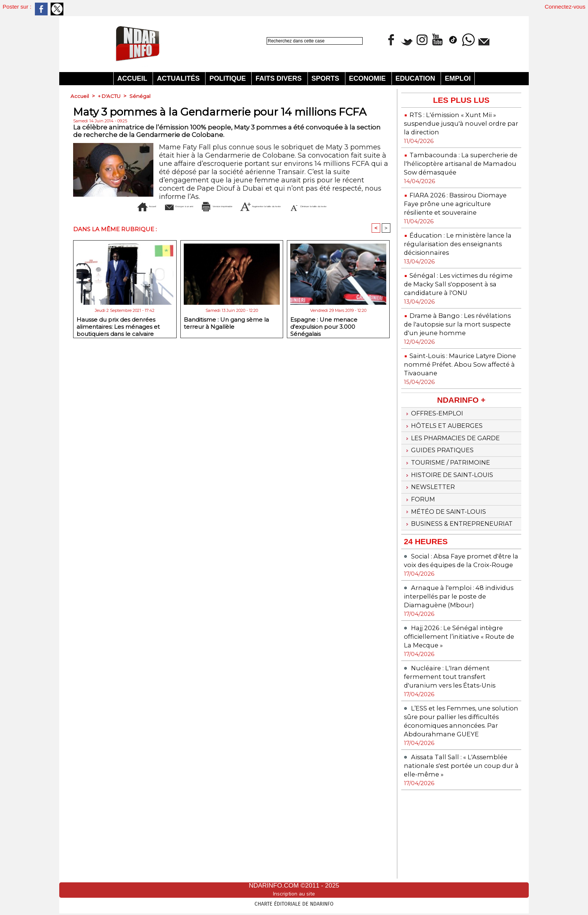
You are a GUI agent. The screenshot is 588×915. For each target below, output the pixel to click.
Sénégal (143, 96)
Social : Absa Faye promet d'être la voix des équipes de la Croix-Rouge (457, 624)
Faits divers (279, 78)
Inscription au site (294, 894)
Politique (228, 78)
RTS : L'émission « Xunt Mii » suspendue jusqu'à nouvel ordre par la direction (461, 123)
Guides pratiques (442, 491)
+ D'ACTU (111, 96)
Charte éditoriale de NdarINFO (294, 903)
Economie (368, 78)
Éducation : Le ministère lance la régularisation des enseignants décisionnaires (460, 261)
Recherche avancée (285, 49)
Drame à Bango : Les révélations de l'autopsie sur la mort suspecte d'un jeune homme (457, 354)
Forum (421, 546)
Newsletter (432, 532)
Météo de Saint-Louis (449, 560)
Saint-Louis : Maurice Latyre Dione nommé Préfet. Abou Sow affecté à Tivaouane (461, 399)
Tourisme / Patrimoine (451, 504)
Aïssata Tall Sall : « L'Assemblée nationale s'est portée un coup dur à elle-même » (452, 846)
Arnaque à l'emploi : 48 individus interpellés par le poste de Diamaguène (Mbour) (461, 664)
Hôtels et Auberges (447, 463)
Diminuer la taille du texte (244, 217)
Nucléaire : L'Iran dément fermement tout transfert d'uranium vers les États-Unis (455, 744)
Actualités (179, 78)
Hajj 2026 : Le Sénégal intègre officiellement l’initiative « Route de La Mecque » (460, 704)
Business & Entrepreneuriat (438, 578)
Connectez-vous (565, 7)
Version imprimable (246, 206)
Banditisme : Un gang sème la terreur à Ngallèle (226, 335)
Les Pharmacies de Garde (458, 477)
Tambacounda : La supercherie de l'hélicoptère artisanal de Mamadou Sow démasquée (453, 168)
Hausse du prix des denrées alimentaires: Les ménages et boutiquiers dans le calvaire (118, 337)
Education (416, 78)
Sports (326, 78)
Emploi (458, 78)
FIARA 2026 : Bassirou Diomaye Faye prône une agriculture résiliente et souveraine (448, 217)
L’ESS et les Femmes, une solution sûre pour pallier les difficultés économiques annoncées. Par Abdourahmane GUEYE (460, 793)
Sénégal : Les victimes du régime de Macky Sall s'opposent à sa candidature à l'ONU (457, 306)
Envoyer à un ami (163, 206)
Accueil (133, 78)
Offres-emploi (436, 449)
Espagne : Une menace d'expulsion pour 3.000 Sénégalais (324, 337)
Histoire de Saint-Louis (453, 518)
